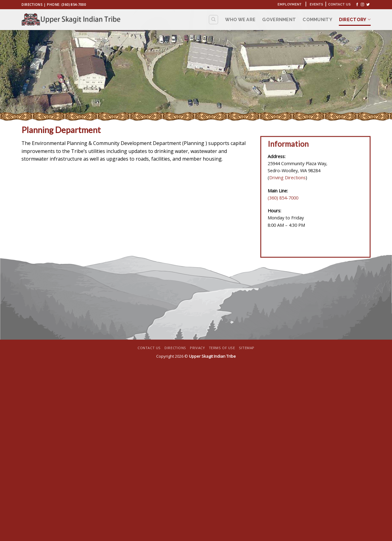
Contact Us (339, 4)
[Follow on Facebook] (357, 5)
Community (317, 19)
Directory (355, 19)
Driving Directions (287, 181)
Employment (290, 4)
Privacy (197, 348)
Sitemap (247, 348)
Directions (32, 4)
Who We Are (240, 19)
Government (279, 19)
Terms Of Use (222, 348)
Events (316, 4)
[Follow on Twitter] (368, 5)
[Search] (213, 19)
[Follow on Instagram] (362, 5)
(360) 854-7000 (74, 4)
